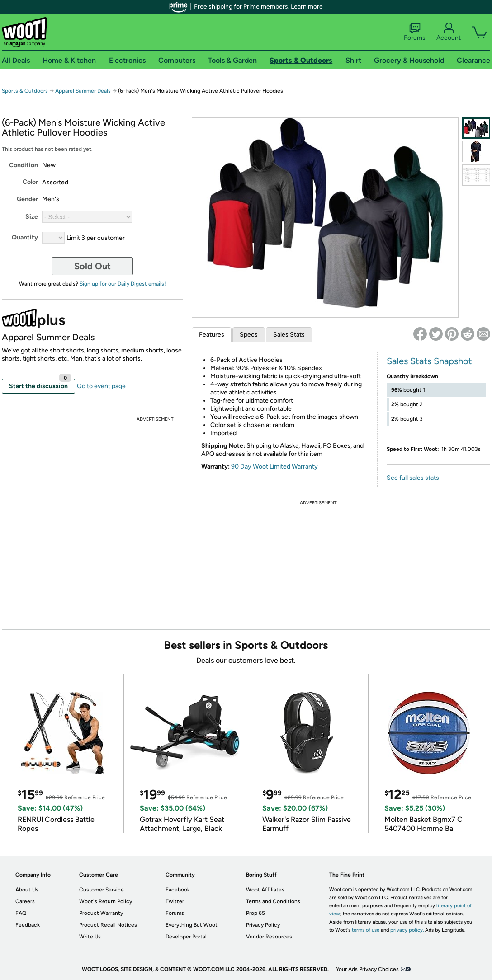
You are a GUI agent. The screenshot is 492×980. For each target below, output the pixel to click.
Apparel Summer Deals (83, 91)
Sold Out (92, 266)
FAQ (21, 913)
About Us (27, 890)
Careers (25, 901)
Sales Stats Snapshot (429, 361)
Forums (415, 32)
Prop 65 (255, 913)
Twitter (175, 901)
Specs (249, 335)
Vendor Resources (269, 937)
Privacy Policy (263, 925)
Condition (24, 165)
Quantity (25, 237)
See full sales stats (413, 478)
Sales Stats (289, 335)
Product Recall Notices (108, 925)
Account (449, 32)
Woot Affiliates (265, 890)
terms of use (366, 930)
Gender (27, 199)
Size (32, 217)
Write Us (90, 937)
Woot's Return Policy (106, 901)
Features (212, 335)
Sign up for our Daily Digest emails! (123, 284)
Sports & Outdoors (25, 91)
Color (30, 182)
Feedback (28, 925)
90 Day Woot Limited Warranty (274, 467)
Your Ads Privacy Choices (367, 969)
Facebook (178, 890)
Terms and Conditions (273, 901)
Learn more (307, 7)
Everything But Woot (192, 925)
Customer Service (102, 890)
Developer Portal (186, 937)
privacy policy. (407, 930)
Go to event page (101, 386)
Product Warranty (101, 913)
